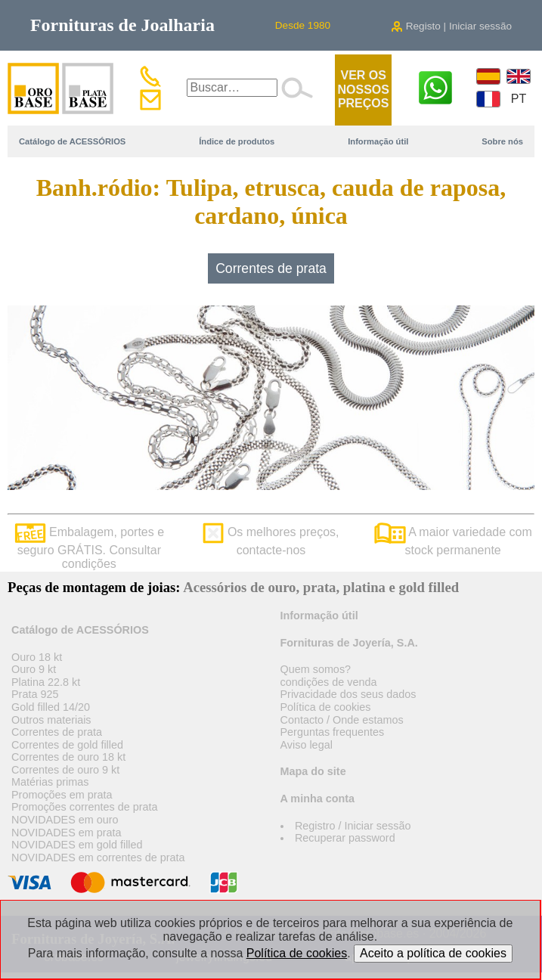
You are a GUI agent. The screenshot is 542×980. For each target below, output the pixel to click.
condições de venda (329, 682)
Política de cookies (326, 707)
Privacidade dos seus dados (348, 694)
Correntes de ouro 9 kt (65, 770)
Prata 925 (35, 694)
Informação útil (378, 141)
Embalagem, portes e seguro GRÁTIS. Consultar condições (90, 548)
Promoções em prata (62, 795)
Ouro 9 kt (34, 669)
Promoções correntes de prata (85, 807)
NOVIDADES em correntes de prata (98, 857)
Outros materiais (51, 720)
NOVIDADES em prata (67, 833)
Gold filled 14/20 (51, 707)
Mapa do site (313, 771)
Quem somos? (316, 669)
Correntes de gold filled (67, 745)
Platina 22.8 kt (46, 682)
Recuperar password (345, 838)
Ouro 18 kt (37, 657)
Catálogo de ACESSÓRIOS (72, 141)
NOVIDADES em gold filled (77, 845)
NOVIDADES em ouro (65, 820)
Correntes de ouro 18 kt (68, 757)
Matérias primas (50, 782)
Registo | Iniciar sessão (451, 26)
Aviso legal (307, 745)
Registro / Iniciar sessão (353, 826)
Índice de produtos (237, 141)
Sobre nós (502, 141)
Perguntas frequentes (333, 732)
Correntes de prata (271, 268)
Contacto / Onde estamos (342, 720)
